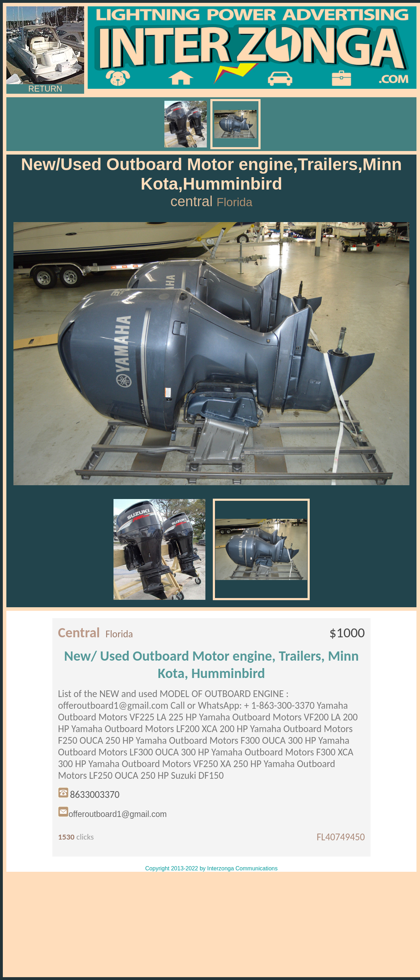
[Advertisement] (211, 924)
